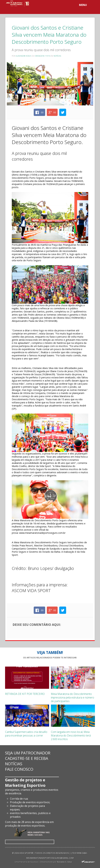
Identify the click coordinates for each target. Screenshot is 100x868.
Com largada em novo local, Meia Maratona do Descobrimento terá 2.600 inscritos (71, 735)
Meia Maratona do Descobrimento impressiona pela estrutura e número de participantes (73, 697)
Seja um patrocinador (28, 753)
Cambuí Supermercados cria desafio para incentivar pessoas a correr (26, 734)
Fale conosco (19, 769)
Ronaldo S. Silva (64, 862)
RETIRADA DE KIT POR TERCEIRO (25, 694)
